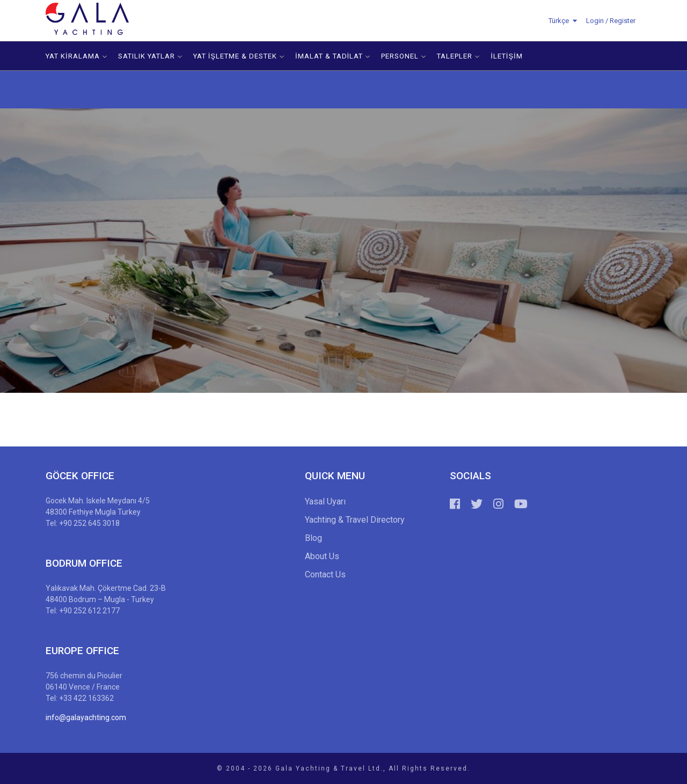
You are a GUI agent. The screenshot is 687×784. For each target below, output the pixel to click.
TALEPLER (458, 56)
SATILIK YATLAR (150, 56)
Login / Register (611, 21)
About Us (322, 556)
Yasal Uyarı (325, 501)
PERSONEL (404, 56)
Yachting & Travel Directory (355, 520)
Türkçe (559, 21)
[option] (343, 251)
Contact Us (325, 574)
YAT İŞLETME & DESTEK (239, 56)
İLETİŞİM (507, 56)
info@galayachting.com (86, 717)
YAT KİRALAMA (76, 56)
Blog (313, 538)
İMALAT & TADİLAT (333, 56)
